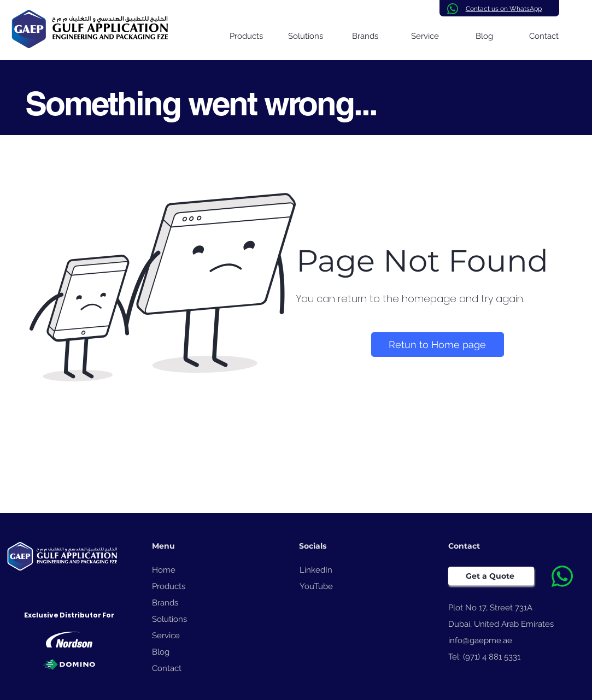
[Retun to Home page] (438, 345)
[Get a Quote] (491, 576)
